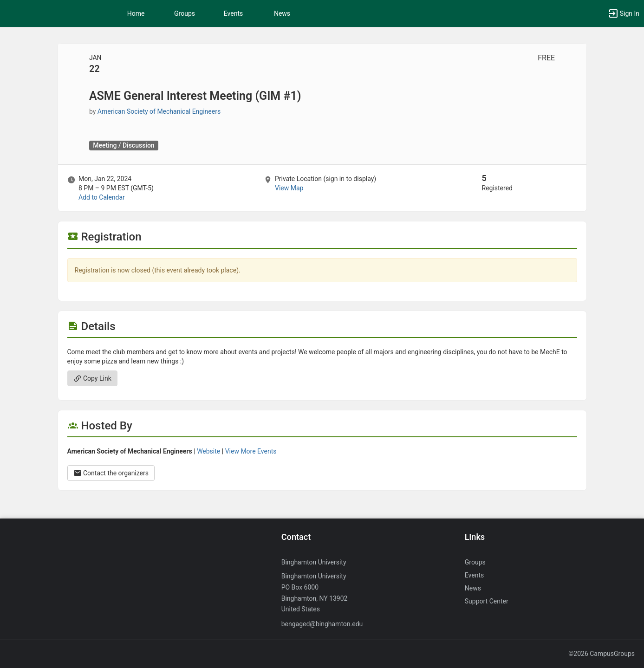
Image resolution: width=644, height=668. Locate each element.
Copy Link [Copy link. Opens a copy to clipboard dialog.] (92, 378)
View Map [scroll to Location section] (289, 188)
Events (233, 13)
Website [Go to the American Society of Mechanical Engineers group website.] (208, 451)
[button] (624, 13)
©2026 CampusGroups (602, 654)
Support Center (487, 601)
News (282, 13)
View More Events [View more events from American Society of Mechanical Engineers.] (251, 451)
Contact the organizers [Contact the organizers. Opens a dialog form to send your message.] (111, 473)
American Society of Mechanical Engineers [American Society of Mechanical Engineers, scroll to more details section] (159, 111)
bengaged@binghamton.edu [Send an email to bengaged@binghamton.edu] (322, 624)
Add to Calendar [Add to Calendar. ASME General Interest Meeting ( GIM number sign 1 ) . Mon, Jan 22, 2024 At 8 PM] (102, 197)
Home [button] (136, 13)
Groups (185, 13)
